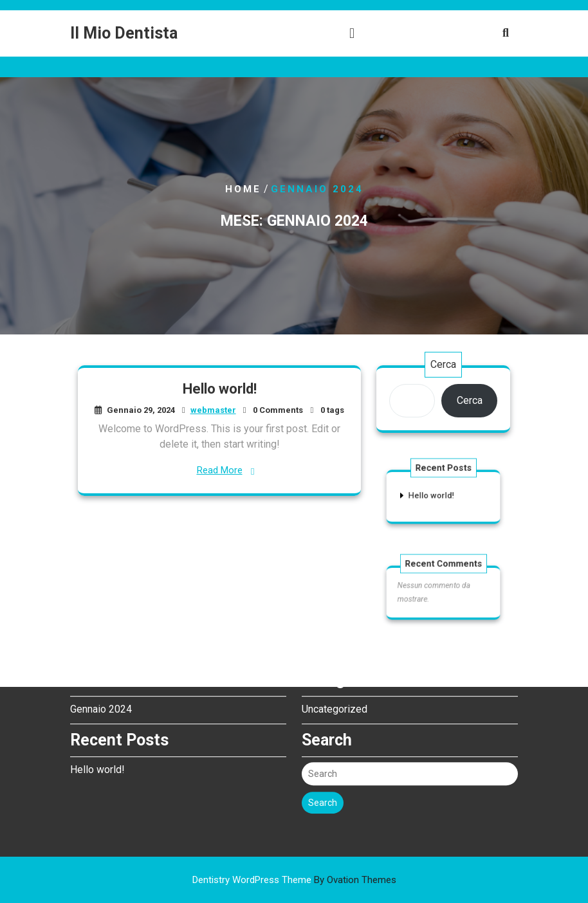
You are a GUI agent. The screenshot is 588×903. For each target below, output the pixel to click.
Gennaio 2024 (101, 674)
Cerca (443, 364)
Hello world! (219, 389)
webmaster (213, 410)
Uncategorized (335, 674)
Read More (219, 470)
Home (243, 189)
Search (323, 768)
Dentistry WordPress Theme (294, 880)
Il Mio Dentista (124, 33)
